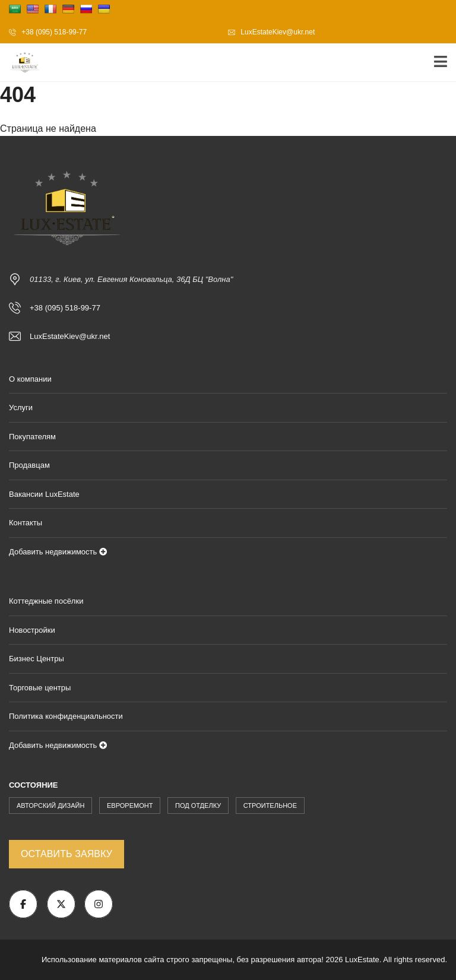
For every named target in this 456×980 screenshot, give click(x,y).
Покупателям (32, 437)
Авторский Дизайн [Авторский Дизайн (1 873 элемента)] (50, 805)
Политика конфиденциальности (66, 716)
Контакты (26, 523)
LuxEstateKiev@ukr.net (271, 32)
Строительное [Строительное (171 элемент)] (270, 805)
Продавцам (29, 465)
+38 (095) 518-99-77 (48, 32)
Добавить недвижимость (58, 552)
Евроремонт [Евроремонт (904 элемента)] (130, 805)
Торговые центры (40, 688)
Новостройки (32, 630)
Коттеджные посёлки (46, 601)
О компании (30, 379)
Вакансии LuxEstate (44, 494)
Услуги (21, 407)
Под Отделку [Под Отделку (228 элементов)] (198, 805)
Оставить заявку (66, 854)
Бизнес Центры (37, 659)
